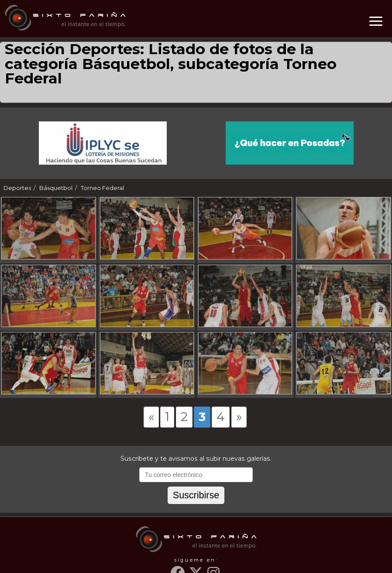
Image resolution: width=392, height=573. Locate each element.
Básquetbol (56, 188)
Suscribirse (196, 495)
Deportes (17, 188)
